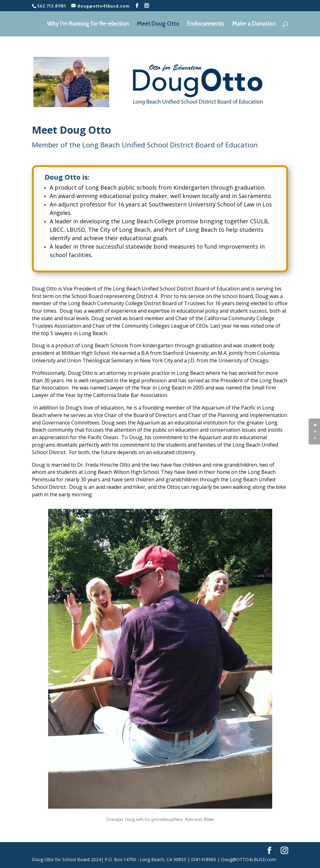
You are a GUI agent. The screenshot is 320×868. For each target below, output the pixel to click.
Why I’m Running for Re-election (88, 24)
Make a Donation (254, 24)
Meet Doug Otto (158, 24)
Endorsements (206, 24)
